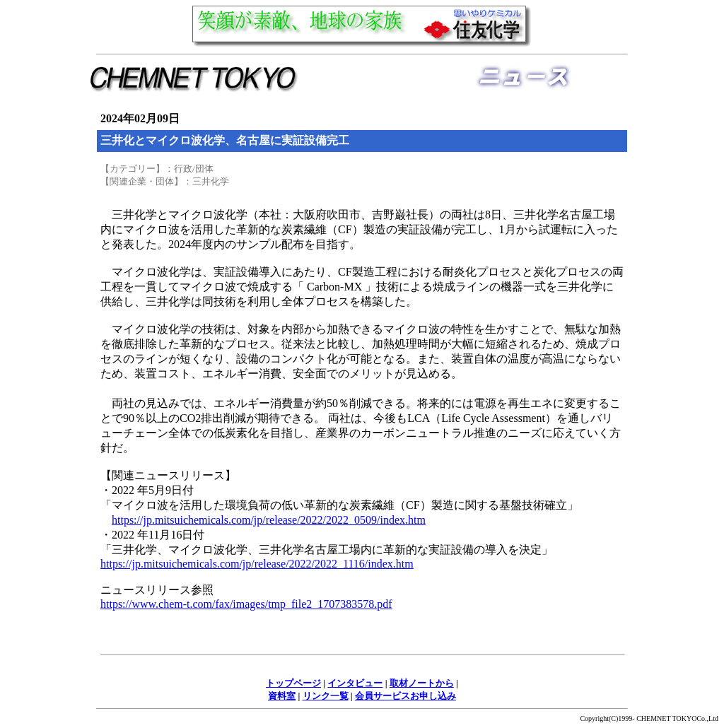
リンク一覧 (326, 696)
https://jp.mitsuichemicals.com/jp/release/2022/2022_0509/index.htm (269, 520)
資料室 (282, 696)
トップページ (293, 683)
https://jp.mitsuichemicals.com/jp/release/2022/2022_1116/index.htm (257, 564)
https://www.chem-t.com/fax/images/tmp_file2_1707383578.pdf (246, 604)
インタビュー (355, 683)
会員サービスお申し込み (405, 696)
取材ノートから (422, 683)
